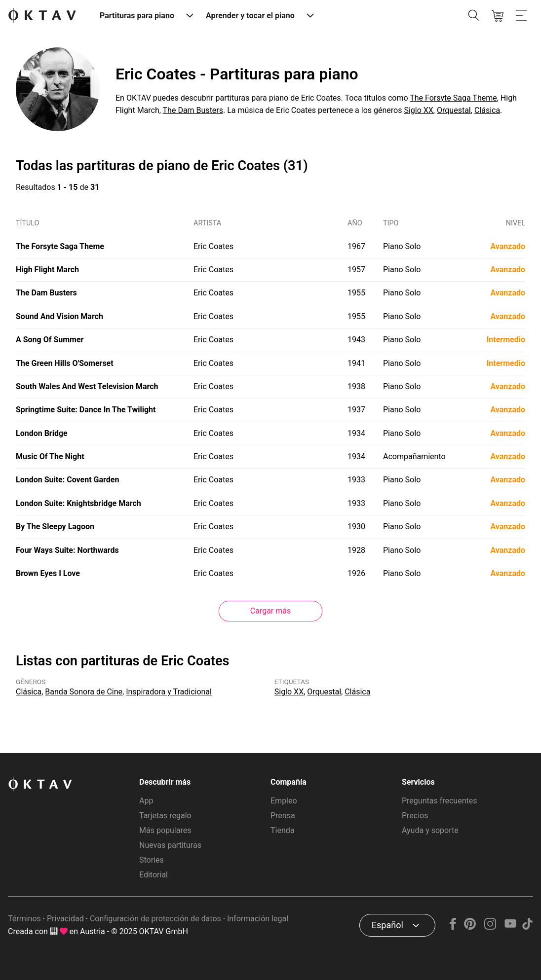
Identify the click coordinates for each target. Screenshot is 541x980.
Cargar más (270, 611)
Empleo (284, 801)
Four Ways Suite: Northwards (67, 550)
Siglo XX (418, 110)
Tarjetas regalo (165, 816)
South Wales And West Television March (87, 386)
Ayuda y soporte (430, 830)
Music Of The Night (50, 456)
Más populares (165, 830)
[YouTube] (510, 927)
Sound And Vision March (59, 316)
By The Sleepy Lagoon (55, 526)
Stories (152, 860)
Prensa (283, 816)
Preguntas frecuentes (439, 801)
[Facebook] (453, 927)
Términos (24, 919)
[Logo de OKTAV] (42, 16)
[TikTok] (527, 927)
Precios (415, 816)
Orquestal (454, 110)
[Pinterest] (470, 927)
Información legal (258, 919)
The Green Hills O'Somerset (65, 363)
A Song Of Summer (50, 340)
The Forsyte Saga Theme (453, 98)
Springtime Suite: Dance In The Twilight (86, 410)
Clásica (487, 110)
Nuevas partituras (170, 845)
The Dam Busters (193, 110)
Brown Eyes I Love (48, 573)
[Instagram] (490, 927)
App (146, 801)
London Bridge (42, 433)
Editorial (154, 875)
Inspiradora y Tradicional (169, 692)
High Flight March (47, 270)
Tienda (282, 830)
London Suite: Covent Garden (67, 480)
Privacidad (65, 919)
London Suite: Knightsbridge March (78, 503)
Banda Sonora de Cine (84, 692)
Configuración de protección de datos (155, 919)
